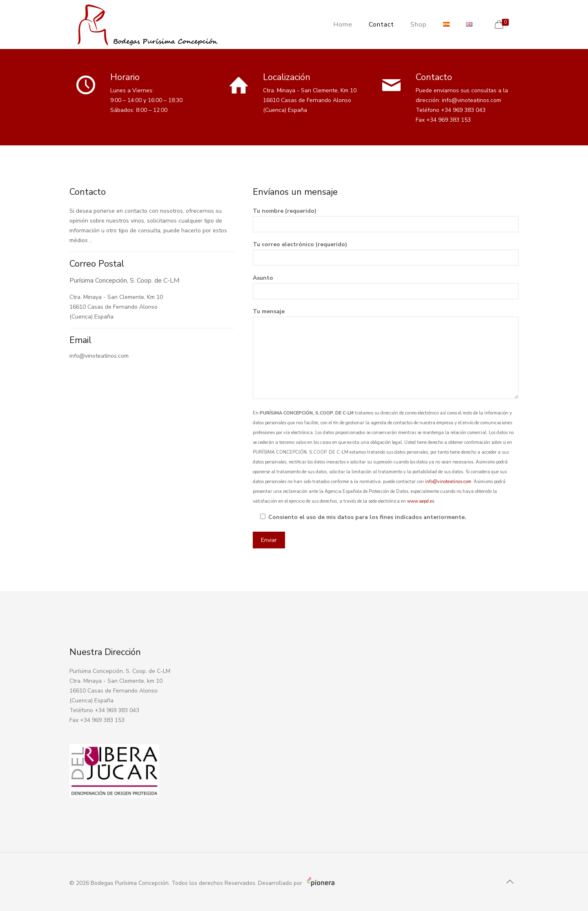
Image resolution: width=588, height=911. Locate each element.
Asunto (386, 287)
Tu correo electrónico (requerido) (386, 253)
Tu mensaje (386, 353)
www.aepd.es (421, 501)
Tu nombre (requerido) (386, 220)
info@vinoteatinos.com (448, 482)
